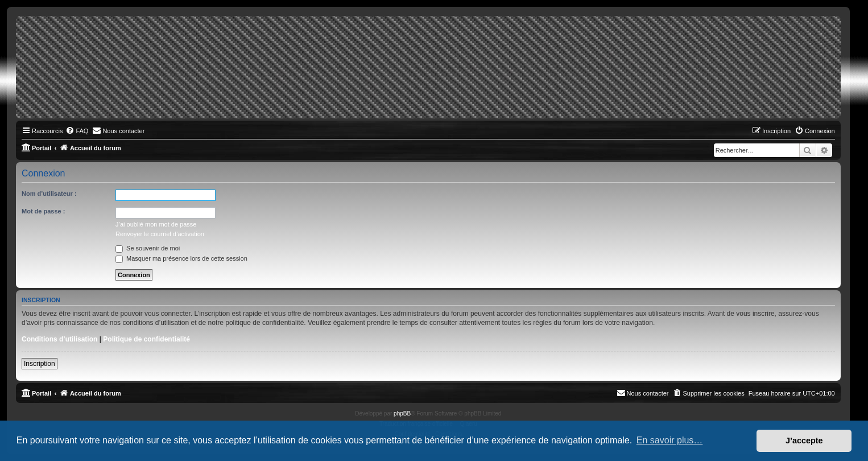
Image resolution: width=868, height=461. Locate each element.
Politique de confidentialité (146, 339)
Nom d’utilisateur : (49, 194)
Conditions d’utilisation (59, 339)
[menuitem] (77, 131)
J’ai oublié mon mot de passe (156, 224)
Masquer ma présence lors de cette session (181, 258)
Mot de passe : (43, 211)
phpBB (402, 413)
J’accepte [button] (804, 441)
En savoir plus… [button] (670, 440)
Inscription (40, 364)
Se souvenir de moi (148, 248)
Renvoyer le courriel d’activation (160, 234)
